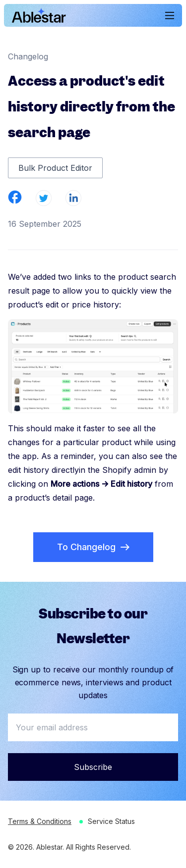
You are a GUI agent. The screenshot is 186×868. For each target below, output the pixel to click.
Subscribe (93, 767)
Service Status (111, 821)
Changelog (28, 56)
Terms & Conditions (40, 821)
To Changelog (93, 547)
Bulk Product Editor (55, 168)
